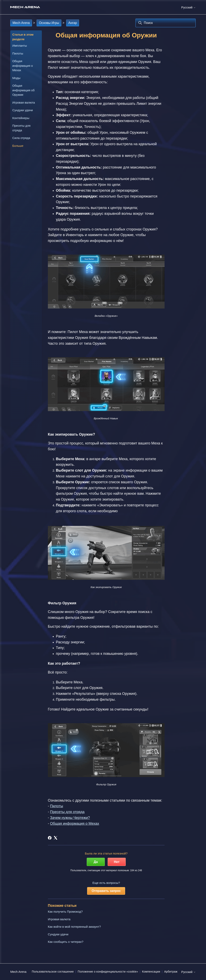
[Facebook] (50, 838)
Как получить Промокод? (65, 912)
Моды (16, 78)
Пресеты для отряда (21, 128)
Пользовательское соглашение (53, 972)
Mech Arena (21, 23)
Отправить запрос (106, 891)
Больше (18, 146)
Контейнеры (21, 118)
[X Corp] (56, 838)
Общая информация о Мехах (23, 66)
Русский (188, 7)
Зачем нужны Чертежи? (70, 818)
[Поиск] (166, 23)
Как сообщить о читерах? (66, 942)
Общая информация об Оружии (23, 90)
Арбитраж (171, 972)
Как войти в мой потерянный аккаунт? (74, 927)
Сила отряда (21, 138)
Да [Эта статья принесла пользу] (96, 862)
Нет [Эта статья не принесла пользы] (117, 862)
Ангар (73, 23)
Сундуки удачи (23, 110)
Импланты (20, 46)
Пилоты (18, 53)
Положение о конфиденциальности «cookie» (108, 972)
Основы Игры (49, 23)
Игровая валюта (24, 102)
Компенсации (151, 972)
